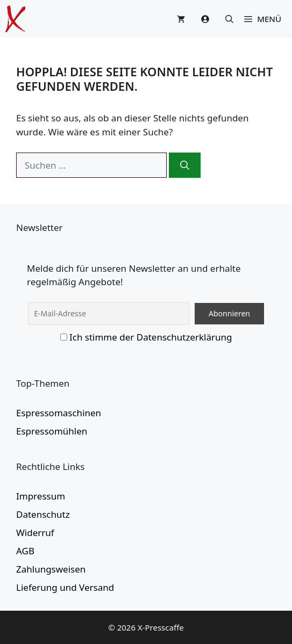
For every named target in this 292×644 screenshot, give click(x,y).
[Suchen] (185, 165)
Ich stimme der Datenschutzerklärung (151, 337)
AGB (25, 551)
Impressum (41, 496)
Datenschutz (43, 514)
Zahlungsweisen (51, 569)
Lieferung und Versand (65, 587)
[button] (229, 19)
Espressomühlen (52, 431)
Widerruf (35, 533)
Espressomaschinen (59, 413)
